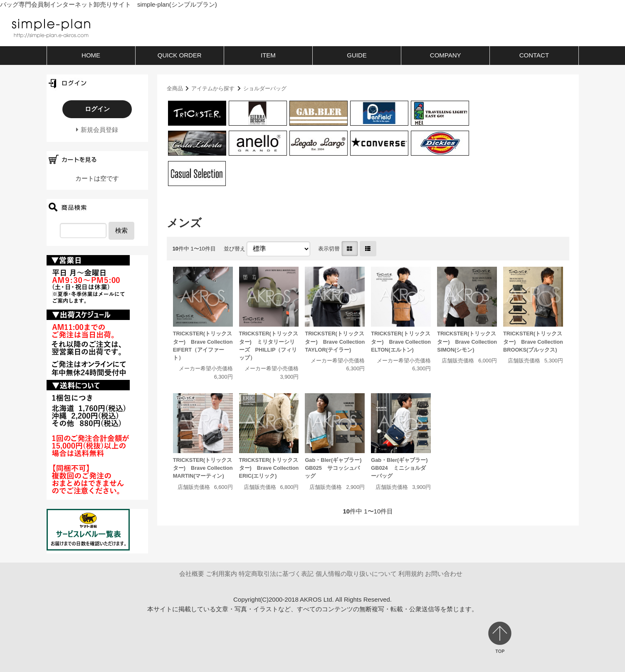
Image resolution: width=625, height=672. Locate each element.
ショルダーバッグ (265, 88)
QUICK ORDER (180, 55)
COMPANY (446, 55)
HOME (91, 55)
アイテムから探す (213, 88)
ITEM (268, 55)
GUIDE (357, 55)
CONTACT (534, 55)
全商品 (175, 88)
